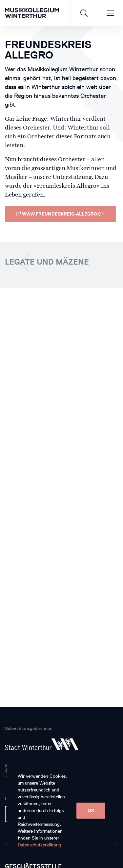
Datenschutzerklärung (40, 845)
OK (91, 811)
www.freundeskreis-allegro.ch (60, 214)
